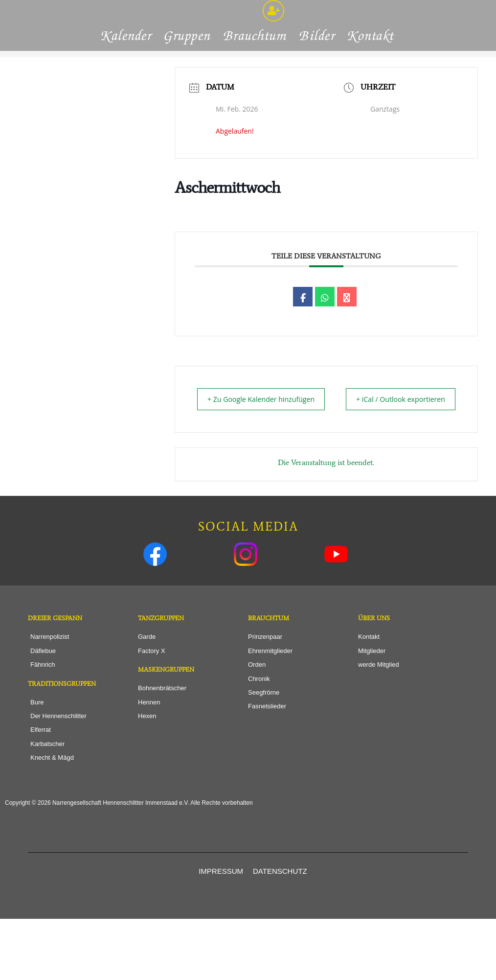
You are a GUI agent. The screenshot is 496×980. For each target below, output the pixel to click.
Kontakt (371, 83)
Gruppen (188, 83)
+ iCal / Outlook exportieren (431, 453)
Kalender (127, 83)
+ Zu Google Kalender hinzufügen (241, 453)
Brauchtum (256, 83)
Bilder (317, 83)
